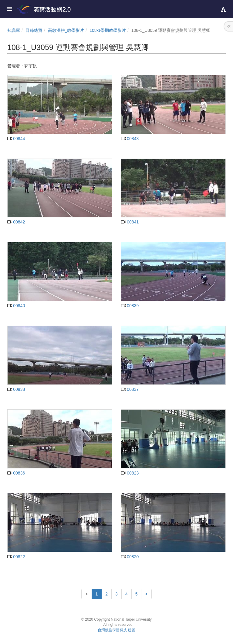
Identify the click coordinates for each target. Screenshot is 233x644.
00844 (16, 139)
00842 (16, 222)
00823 (130, 473)
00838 (16, 389)
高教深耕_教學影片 (66, 30)
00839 (130, 306)
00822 (16, 557)
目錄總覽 (34, 30)
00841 (130, 222)
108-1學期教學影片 (108, 30)
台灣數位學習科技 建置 (116, 630)
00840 (16, 306)
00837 (130, 389)
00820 (130, 557)
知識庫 (14, 30)
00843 (130, 139)
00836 (16, 473)
